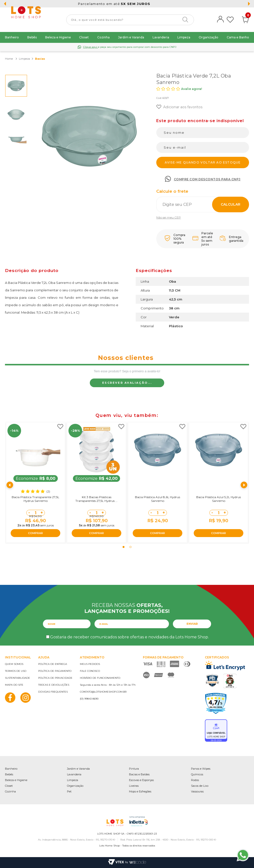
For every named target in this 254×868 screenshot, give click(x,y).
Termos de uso (16, 671)
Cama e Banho (238, 37)
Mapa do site (14, 685)
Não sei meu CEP (169, 217)
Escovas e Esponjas (141, 780)
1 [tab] (124, 547)
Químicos (197, 774)
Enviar (192, 624)
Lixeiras (134, 786)
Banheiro (12, 37)
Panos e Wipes (201, 769)
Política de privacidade (55, 678)
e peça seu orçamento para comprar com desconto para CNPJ (130, 47)
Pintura (134, 769)
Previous (10, 485)
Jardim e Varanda (131, 37)
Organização (208, 37)
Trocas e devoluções (54, 685)
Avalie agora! (191, 89)
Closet (84, 37)
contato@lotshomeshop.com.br (103, 692)
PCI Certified (212, 681)
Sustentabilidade (17, 678)
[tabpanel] (35, 483)
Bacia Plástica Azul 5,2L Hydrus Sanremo (219, 499)
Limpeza (184, 37)
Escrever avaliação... (127, 383)
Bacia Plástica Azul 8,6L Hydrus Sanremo (158, 499)
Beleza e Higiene (58, 37)
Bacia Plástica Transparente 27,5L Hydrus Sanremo (35, 499)
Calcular (231, 204)
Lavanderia (161, 37)
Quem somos (14, 664)
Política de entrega (53, 664)
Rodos (195, 780)
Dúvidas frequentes (53, 692)
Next (244, 485)
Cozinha (103, 37)
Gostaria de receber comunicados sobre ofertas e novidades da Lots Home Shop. (129, 637)
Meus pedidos (90, 664)
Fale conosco (90, 671)
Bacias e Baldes (139, 774)
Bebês (32, 37)
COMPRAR (35, 533)
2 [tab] (130, 547)
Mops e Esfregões (140, 791)
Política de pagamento (55, 671)
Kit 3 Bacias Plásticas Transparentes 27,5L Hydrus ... (96, 499)
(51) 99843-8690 (89, 699)
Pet (69, 791)
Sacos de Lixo (200, 786)
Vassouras (197, 791)
